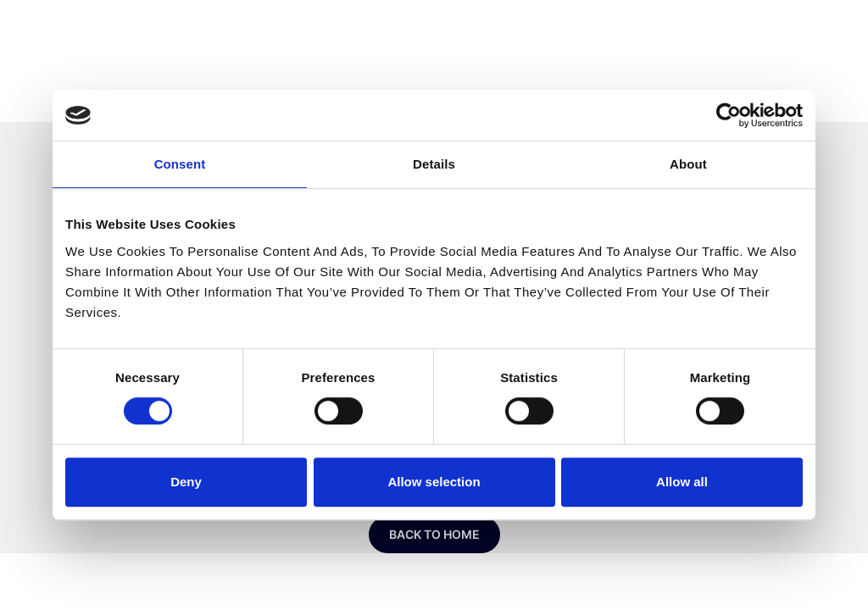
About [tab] (688, 164)
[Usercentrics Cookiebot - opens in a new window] (729, 115)
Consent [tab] (180, 164)
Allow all (682, 482)
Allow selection (434, 482)
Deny (186, 482)
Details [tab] (434, 164)
